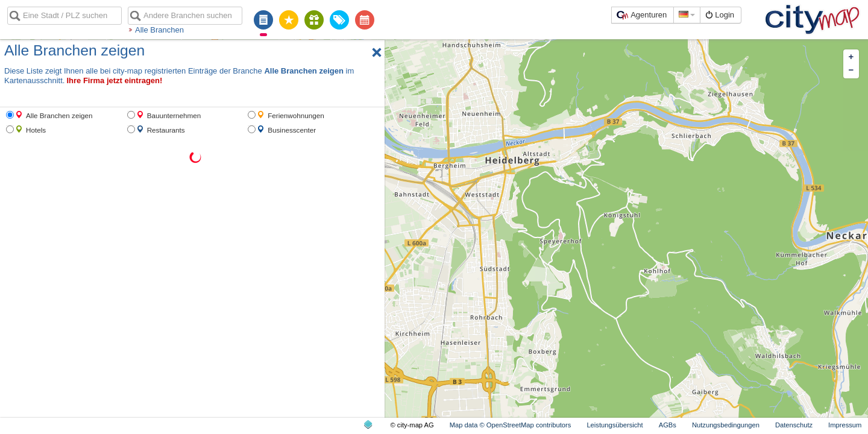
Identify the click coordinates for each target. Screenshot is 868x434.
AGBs (668, 425)
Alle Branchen (159, 30)
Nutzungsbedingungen (726, 425)
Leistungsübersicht (615, 425)
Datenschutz (794, 425)
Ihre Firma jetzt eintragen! (114, 80)
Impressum (845, 425)
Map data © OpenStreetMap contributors (511, 425)
